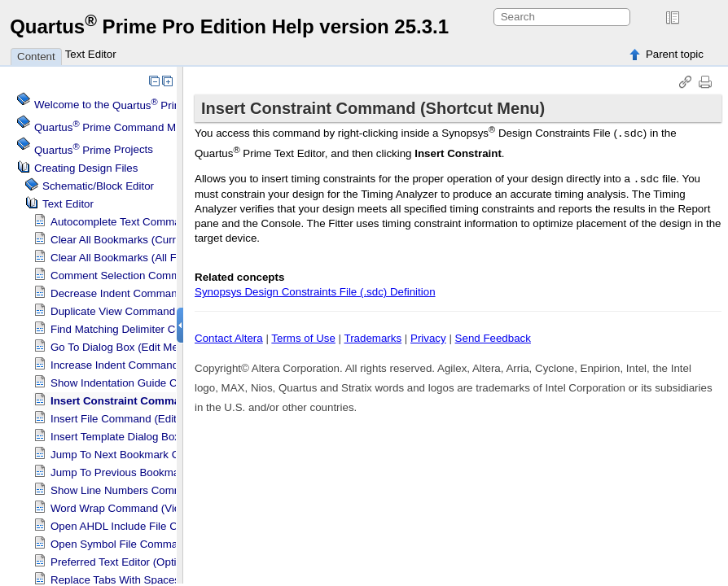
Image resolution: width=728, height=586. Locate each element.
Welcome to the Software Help (175, 105)
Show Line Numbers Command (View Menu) (158, 490)
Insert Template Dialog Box (115, 437)
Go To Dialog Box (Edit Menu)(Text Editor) (151, 347)
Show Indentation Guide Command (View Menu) (167, 383)
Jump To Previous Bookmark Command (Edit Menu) (175, 472)
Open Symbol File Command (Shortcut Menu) (160, 544)
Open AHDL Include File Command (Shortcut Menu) (175, 526)
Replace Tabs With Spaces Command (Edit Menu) (171, 580)
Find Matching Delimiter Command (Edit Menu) (164, 329)
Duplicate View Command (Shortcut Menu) (153, 311)
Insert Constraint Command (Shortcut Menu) (165, 401)
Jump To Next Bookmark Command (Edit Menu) (166, 455)
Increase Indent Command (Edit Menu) (144, 365)
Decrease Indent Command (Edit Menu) (147, 293)
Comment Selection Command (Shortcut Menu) (165, 276)
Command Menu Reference (141, 127)
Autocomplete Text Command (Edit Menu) (151, 222)
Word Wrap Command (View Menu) (136, 508)
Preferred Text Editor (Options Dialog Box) (152, 562)
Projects (94, 150)
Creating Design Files (86, 168)
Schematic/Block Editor (98, 186)
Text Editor (91, 54)
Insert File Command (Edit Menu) (130, 419)
